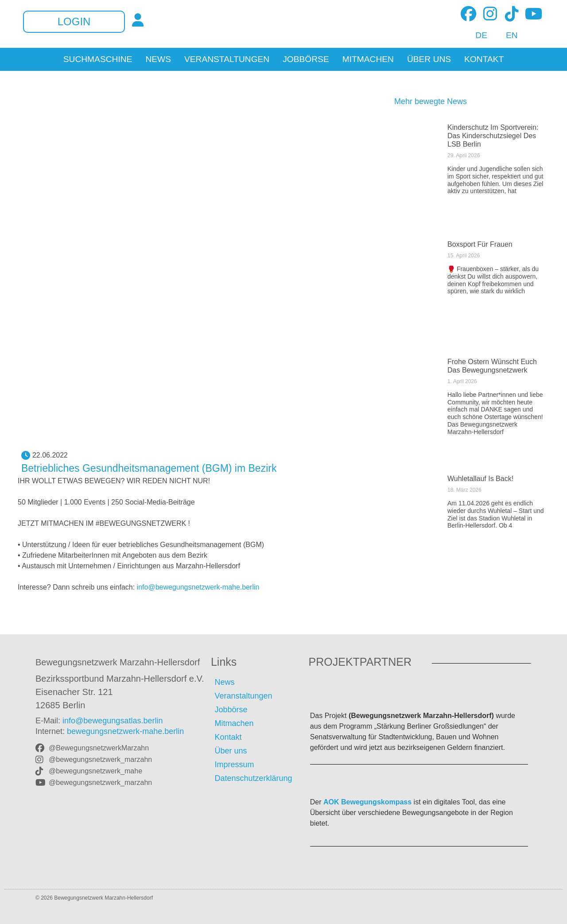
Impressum (234, 765)
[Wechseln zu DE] (476, 35)
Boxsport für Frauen (480, 244)
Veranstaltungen (227, 59)
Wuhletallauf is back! (480, 479)
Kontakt (484, 59)
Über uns (429, 59)
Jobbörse (306, 59)
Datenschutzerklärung (253, 778)
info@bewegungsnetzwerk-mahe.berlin (198, 587)
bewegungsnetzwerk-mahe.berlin (125, 731)
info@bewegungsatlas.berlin (113, 721)
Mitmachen (368, 59)
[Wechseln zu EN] (507, 35)
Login (74, 22)
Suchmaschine (98, 59)
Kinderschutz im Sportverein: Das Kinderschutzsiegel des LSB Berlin (493, 136)
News (158, 59)
